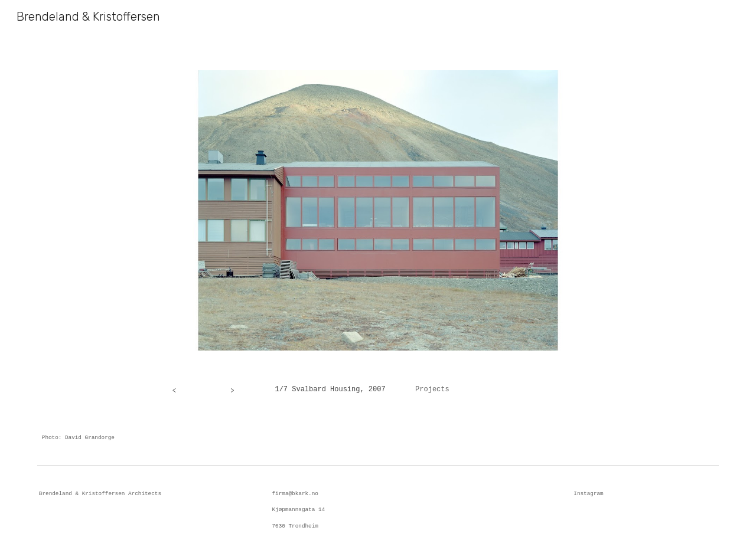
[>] (232, 389)
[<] (174, 389)
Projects (432, 389)
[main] (436, 390)
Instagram (588, 494)
